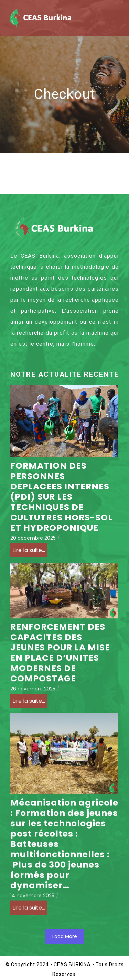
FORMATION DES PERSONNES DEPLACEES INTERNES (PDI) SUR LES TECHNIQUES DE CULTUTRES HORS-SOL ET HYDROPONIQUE (62, 497)
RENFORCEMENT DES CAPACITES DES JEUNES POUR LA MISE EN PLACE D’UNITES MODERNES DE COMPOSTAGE (60, 656)
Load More (65, 936)
